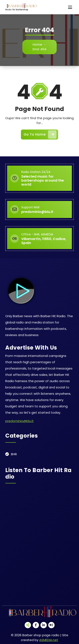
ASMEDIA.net (49, 640)
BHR (14, 454)
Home (37, 44)
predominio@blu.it (19, 421)
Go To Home (40, 135)
